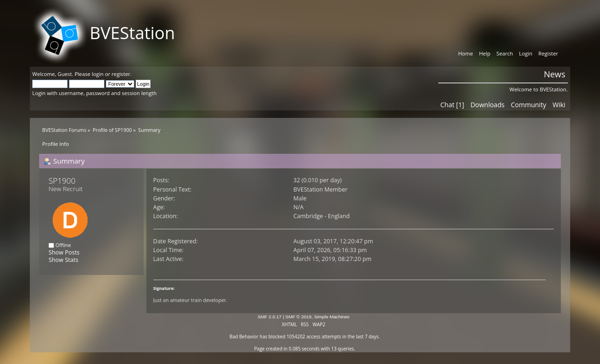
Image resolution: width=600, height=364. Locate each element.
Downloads (487, 105)
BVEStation (132, 33)
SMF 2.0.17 (269, 317)
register (121, 74)
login (98, 74)
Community (529, 105)
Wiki (559, 105)
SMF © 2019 (298, 317)
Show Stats (63, 260)
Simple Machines (332, 317)
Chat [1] (452, 105)
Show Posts (64, 252)
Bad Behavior (244, 337)
